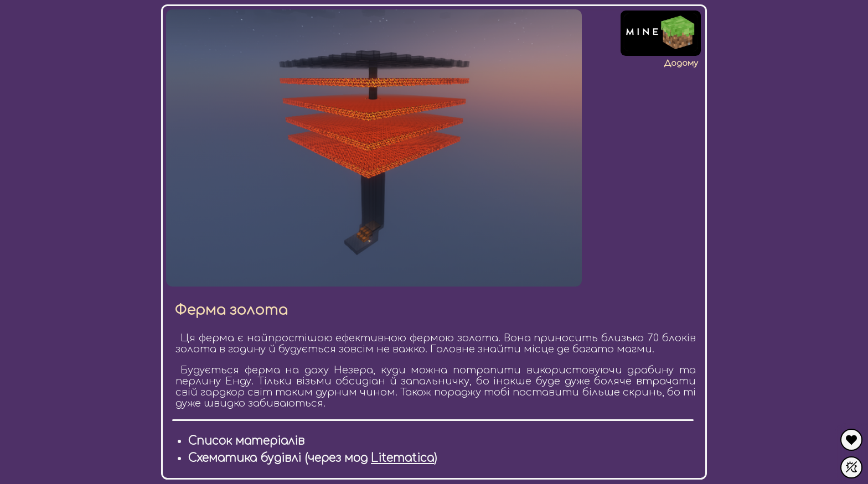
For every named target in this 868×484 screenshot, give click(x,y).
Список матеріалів (246, 441)
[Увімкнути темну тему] (851, 467)
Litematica (402, 458)
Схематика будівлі (245, 458)
